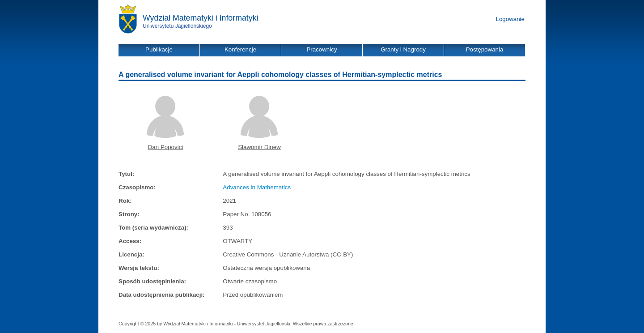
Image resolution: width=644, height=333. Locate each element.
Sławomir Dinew (259, 147)
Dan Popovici (166, 147)
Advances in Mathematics (257, 187)
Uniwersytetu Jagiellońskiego (177, 26)
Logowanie (510, 19)
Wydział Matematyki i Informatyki (201, 18)
